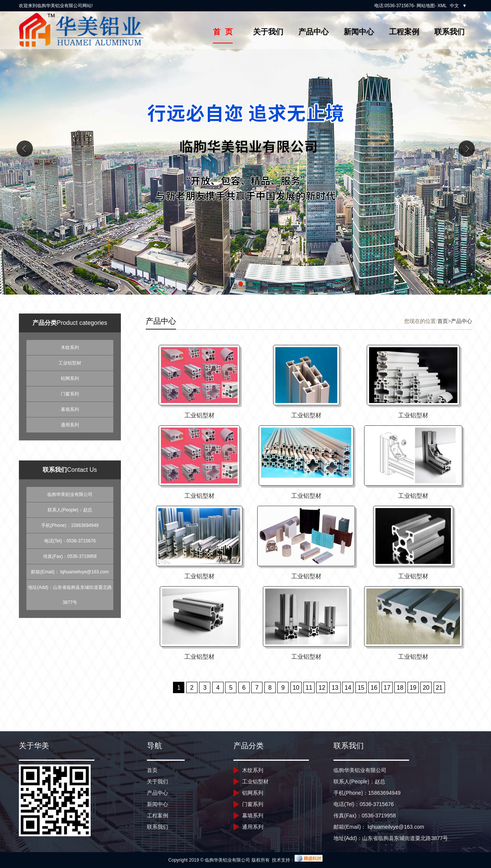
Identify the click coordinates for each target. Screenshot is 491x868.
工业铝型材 (70, 363)
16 (374, 688)
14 (348, 688)
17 (387, 688)
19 (413, 688)
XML (442, 6)
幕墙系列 (70, 409)
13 (335, 688)
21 (439, 688)
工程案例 (404, 32)
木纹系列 (70, 348)
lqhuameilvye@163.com (85, 572)
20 (426, 688)
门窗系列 (70, 394)
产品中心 (313, 32)
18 (400, 688)
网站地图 (426, 6)
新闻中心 (359, 32)
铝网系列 (70, 378)
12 (322, 688)
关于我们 (268, 32)
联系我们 (449, 32)
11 (309, 688)
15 (361, 688)
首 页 (223, 32)
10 (296, 688)
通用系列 (70, 425)
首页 (443, 321)
